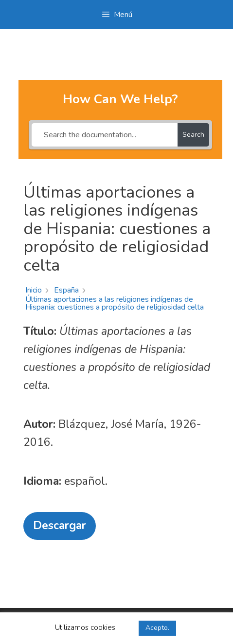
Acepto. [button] (157, 628)
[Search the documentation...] (105, 135)
